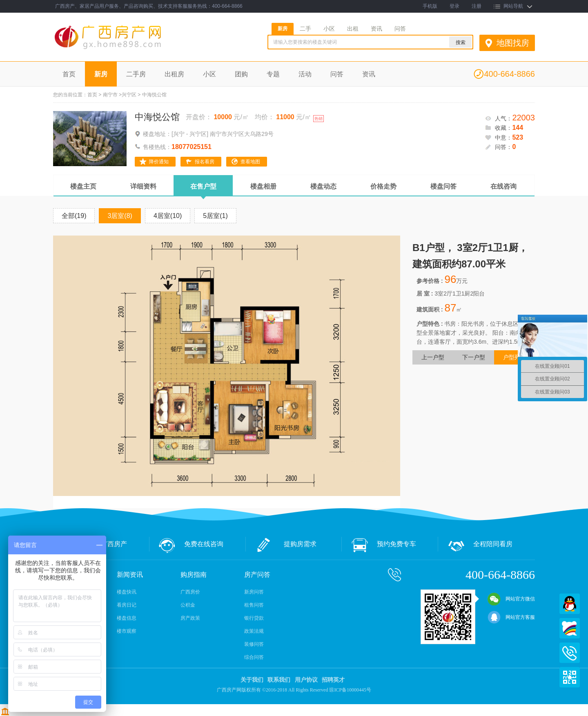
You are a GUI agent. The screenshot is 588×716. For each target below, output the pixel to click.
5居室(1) (215, 216)
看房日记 (127, 605)
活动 (305, 74)
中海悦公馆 (157, 117)
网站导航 (513, 6)
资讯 (376, 29)
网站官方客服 (511, 617)
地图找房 (513, 43)
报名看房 (205, 162)
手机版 (430, 6)
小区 (329, 29)
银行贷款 (254, 618)
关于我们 (252, 680)
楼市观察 (127, 631)
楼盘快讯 (127, 592)
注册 (477, 6)
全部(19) (74, 216)
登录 (454, 6)
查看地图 (250, 162)
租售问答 (254, 605)
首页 (69, 74)
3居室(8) (120, 216)
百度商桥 (570, 628)
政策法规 (254, 631)
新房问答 (254, 592)
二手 (305, 29)
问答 (400, 29)
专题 (273, 74)
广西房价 (190, 592)
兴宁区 (129, 95)
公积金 (188, 605)
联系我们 (279, 680)
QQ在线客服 (570, 604)
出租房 (174, 74)
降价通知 (159, 162)
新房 (283, 29)
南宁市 (110, 95)
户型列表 (514, 357)
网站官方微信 (511, 599)
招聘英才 (333, 680)
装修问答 (254, 644)
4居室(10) (168, 216)
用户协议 (306, 680)
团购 (241, 74)
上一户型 (433, 357)
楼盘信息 (127, 618)
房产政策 (190, 618)
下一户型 (474, 357)
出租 (353, 29)
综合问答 (254, 657)
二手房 (136, 74)
